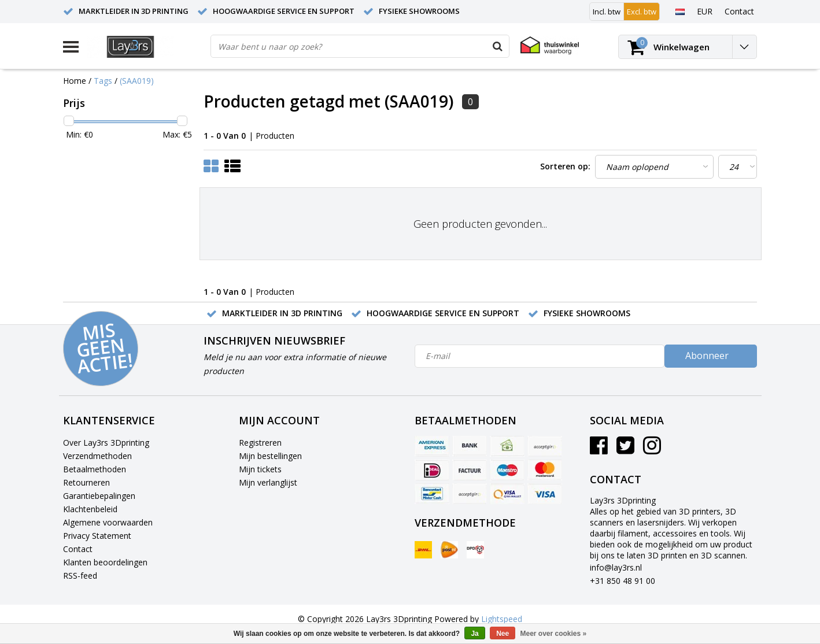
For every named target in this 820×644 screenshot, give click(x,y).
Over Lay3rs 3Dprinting (106, 443)
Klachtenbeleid (90, 509)
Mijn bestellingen (270, 456)
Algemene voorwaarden (108, 522)
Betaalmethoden (95, 469)
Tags (103, 81)
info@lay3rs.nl (616, 567)
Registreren (260, 443)
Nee (503, 634)
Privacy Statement (97, 536)
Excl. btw (642, 12)
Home (75, 81)
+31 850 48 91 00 (623, 581)
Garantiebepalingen (99, 496)
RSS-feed (80, 575)
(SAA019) (137, 81)
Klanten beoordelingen (105, 562)
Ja (474, 634)
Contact (78, 549)
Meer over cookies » (554, 634)
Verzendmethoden (97, 456)
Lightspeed (502, 619)
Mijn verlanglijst (268, 482)
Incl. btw (607, 12)
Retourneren (86, 482)
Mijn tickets (260, 469)
